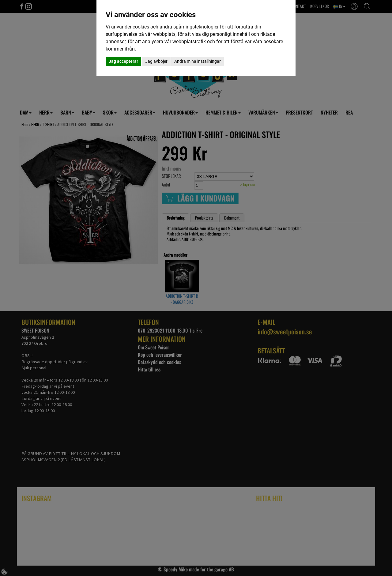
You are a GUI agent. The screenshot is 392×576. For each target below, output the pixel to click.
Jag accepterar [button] (123, 61)
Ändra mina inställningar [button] (198, 61)
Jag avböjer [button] (156, 61)
